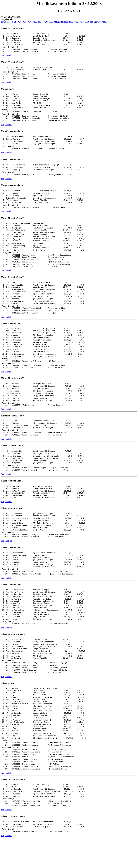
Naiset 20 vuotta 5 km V (12, 138)
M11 (51, 22)
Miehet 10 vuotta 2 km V (12, 430)
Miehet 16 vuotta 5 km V (12, 225)
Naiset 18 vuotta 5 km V (12, 192)
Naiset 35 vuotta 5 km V (12, 166)
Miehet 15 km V (8, 706)
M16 (35, 22)
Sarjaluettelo (7, 57)
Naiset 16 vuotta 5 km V (12, 335)
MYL (93, 22)
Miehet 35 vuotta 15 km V (13, 845)
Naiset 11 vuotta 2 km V (12, 461)
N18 (30, 22)
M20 (98, 22)
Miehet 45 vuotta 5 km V (12, 29)
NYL (14, 22)
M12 (71, 22)
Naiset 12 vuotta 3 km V (12, 565)
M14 (40, 22)
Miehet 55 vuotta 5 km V (12, 64)
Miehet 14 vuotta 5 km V (12, 287)
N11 (61, 22)
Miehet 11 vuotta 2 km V (12, 392)
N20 (20, 22)
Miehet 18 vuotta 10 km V (13, 656)
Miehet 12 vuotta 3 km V (12, 525)
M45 (3, 22)
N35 (25, 22)
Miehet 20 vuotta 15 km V (13, 807)
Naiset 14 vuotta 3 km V (12, 603)
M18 (87, 22)
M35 (104, 22)
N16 (46, 22)
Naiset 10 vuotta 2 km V (12, 497)
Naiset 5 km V (8, 92)
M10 (56, 22)
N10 (66, 22)
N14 (82, 22)
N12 (77, 22)
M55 (9, 22)
